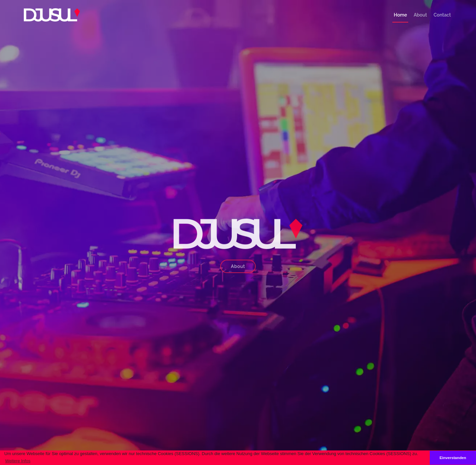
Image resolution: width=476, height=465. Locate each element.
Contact (442, 15)
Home (400, 15)
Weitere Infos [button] (18, 461)
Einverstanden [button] (453, 458)
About (420, 15)
